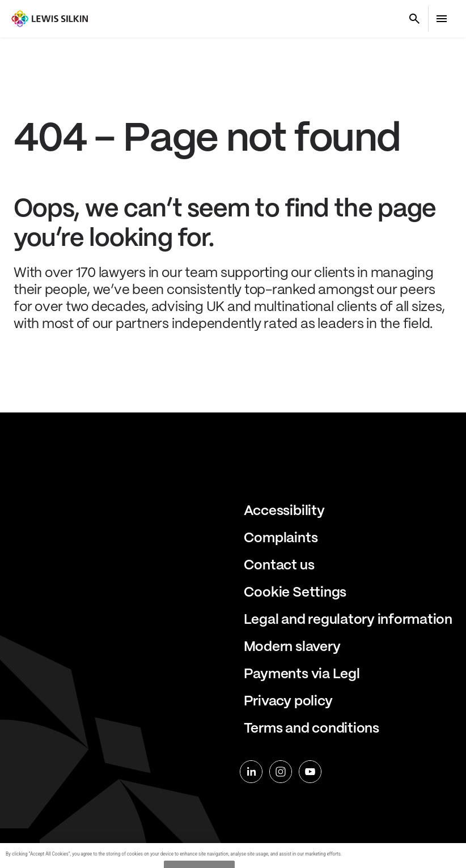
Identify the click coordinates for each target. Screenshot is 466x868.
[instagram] (281, 772)
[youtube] (310, 772)
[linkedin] (251, 772)
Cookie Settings (295, 593)
